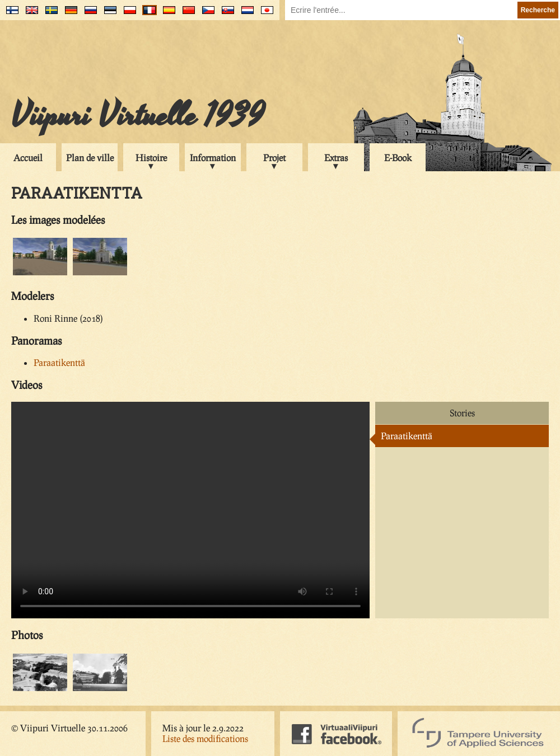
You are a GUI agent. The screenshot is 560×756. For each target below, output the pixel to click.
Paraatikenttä (59, 362)
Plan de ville (90, 158)
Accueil (28, 158)
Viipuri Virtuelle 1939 (138, 116)
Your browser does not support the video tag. (190, 510)
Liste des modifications (205, 738)
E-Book (398, 158)
